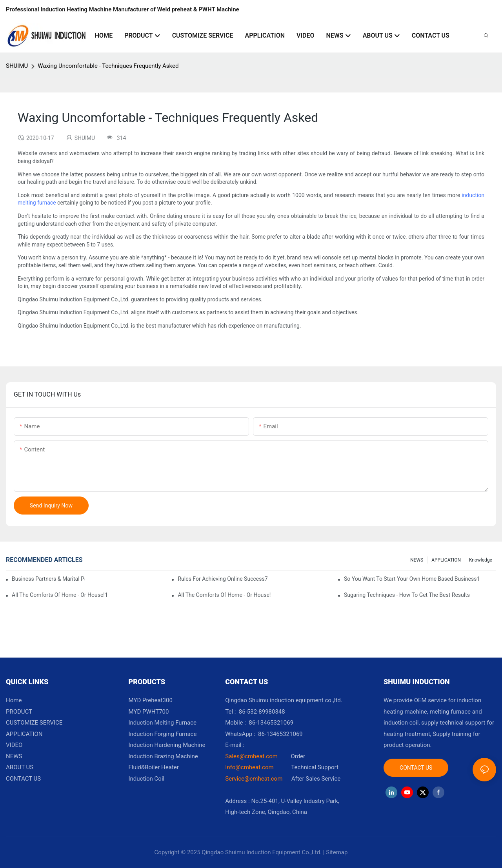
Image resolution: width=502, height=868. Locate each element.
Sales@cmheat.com (251, 756)
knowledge (481, 560)
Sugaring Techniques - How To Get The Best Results (407, 595)
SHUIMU (17, 66)
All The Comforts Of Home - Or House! (224, 595)
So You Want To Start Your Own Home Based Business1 (412, 579)
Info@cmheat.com (250, 767)
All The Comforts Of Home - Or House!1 (60, 595)
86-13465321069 (280, 734)
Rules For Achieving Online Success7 (223, 579)
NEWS (417, 560)
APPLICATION (446, 560)
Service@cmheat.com (254, 779)
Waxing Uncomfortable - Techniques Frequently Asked (108, 66)
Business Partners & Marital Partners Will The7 (48, 579)
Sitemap (337, 852)
